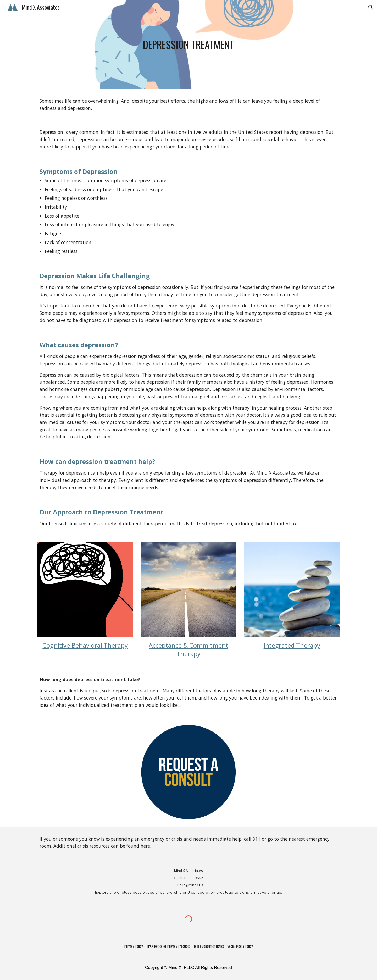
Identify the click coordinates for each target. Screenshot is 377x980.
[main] (188, 45)
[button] (371, 7)
